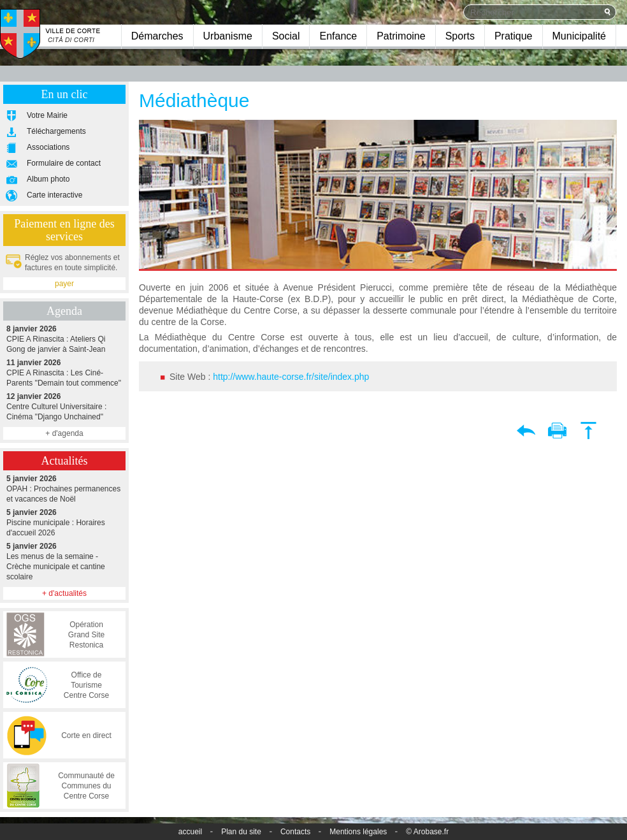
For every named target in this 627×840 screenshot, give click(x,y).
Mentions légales (358, 832)
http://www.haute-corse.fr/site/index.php (291, 377)
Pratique (514, 36)
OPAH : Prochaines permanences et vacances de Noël (64, 489)
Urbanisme (228, 36)
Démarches (157, 36)
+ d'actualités (64, 593)
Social (286, 36)
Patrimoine (401, 36)
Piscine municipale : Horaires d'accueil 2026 (64, 522)
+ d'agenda (64, 433)
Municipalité (579, 36)
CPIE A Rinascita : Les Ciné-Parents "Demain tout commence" (64, 373)
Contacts (295, 832)
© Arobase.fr (427, 832)
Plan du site (241, 832)
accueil (190, 832)
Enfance (338, 36)
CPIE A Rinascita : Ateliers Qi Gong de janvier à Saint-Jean (64, 339)
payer (64, 284)
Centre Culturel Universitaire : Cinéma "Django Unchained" (64, 406)
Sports (460, 36)
